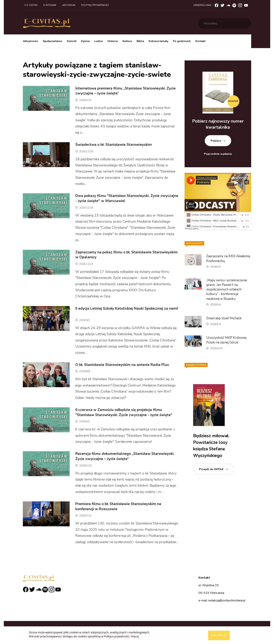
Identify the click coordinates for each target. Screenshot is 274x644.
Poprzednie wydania (218, 154)
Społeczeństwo (53, 41)
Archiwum (69, 5)
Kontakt (200, 41)
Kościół (72, 41)
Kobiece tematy (158, 41)
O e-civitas (31, 5)
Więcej (135, 636)
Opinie (85, 41)
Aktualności (30, 41)
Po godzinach (182, 41)
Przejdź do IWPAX (211, 469)
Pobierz (216, 141)
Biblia (140, 41)
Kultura (127, 41)
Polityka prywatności (95, 5)
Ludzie (99, 41)
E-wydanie (50, 5)
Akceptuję (219, 635)
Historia (113, 41)
